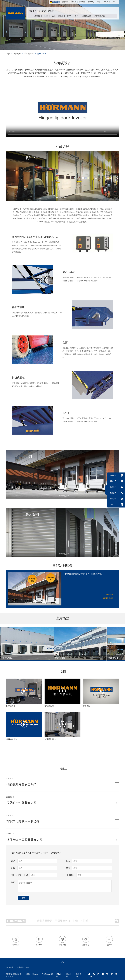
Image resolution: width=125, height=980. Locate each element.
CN (114, 2)
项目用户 (33, 11)
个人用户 (42, 11)
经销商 (74, 2)
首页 (8, 54)
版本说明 (79, 975)
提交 (23, 898)
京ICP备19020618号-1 (14, 974)
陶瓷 (27, 967)
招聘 (99, 2)
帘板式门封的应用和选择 (23, 838)
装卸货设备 (87, 16)
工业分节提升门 (58, 16)
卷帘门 (70, 16)
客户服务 (82, 2)
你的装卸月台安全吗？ (21, 801)
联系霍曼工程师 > (109, 598)
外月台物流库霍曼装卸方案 (24, 856)
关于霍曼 (65, 2)
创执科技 (20, 967)
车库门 (47, 16)
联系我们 (107, 2)
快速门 (78, 16)
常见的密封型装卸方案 (21, 819)
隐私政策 (59, 975)
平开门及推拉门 (35, 16)
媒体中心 (91, 2)
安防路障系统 (99, 16)
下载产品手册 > (109, 595)
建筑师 (51, 11)
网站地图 (69, 975)
